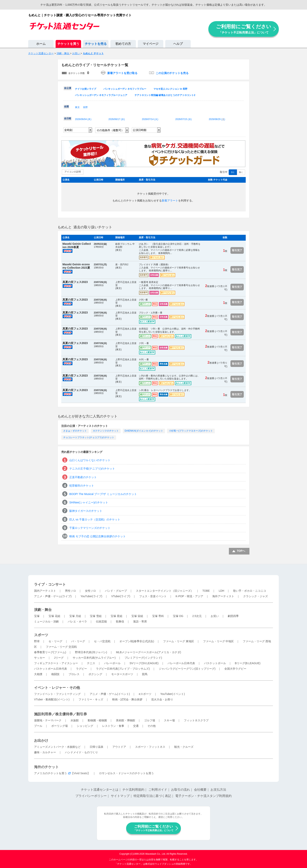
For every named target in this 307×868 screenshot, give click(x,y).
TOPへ (241, 551)
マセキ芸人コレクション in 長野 (170, 89)
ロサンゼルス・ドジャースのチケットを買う (126, 773)
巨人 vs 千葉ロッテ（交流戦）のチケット (95, 519)
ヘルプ (178, 44)
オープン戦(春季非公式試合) (137, 641)
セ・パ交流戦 (102, 641)
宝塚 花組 (54, 616)
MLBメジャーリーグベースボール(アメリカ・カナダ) (148, 652)
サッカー (40, 658)
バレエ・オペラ (77, 621)
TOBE (206, 591)
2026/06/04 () (83, 119)
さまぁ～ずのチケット (75, 431)
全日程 (68, 118)
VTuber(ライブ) (121, 596)
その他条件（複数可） (110, 130)
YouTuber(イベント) (173, 694)
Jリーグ (59, 658)
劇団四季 (233, 616)
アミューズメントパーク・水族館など (57, 747)
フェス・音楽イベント (153, 596)
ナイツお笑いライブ (86, 89)
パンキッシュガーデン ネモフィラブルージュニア (101, 95)
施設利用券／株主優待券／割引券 (60, 714)
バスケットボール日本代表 (51, 669)
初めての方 (123, 44)
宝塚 (37, 616)
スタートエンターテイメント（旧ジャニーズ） (165, 591)
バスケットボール (215, 663)
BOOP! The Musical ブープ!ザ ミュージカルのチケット (103, 494)
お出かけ (41, 741)
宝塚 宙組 (137, 616)
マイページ (151, 44)
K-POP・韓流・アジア (190, 596)
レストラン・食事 (113, 726)
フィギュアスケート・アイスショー (56, 663)
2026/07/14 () (150, 119)
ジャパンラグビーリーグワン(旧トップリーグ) (187, 669)
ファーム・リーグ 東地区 (179, 641)
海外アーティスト (223, 596)
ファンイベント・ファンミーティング (57, 694)
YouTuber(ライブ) (91, 596)
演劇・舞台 (43, 610)
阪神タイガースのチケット (86, 511)
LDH (221, 591)
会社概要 (200, 790)
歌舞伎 (120, 621)
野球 (37, 641)
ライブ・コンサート (50, 584)
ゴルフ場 (150, 720)
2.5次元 (197, 616)
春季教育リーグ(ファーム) (50, 652)
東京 (77, 107)
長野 (85, 107)
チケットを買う (68, 44)
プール (38, 726)
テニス (91, 663)
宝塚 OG (178, 616)
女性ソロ (90, 591)
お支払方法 (218, 790)
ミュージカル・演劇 (46, 621)
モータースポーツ (122, 674)
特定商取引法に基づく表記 (152, 796)
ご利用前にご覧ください (244, 29)
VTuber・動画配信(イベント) (52, 699)
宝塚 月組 (75, 616)
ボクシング (95, 674)
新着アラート (170, 201)
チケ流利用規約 (133, 790)
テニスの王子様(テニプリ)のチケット (92, 469)
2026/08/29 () (217, 119)
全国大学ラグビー (235, 669)
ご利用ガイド (158, 790)
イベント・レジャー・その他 (57, 688)
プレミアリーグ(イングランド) (143, 658)
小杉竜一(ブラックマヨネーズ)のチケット (191, 431)
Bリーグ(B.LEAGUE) (248, 663)
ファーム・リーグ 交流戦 (61, 647)
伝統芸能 (101, 621)
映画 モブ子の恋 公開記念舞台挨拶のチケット (98, 536)
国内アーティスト (45, 591)
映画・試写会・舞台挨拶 (127, 699)
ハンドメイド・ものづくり (81, 752)
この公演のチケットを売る (172, 73)
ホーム (41, 44)
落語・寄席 (140, 621)
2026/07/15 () (183, 119)
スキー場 (169, 720)
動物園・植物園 (97, 720)
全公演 (68, 88)
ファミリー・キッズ (91, 699)
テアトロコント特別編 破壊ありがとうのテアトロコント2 (165, 95)
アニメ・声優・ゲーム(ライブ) (53, 596)
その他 (152, 726)
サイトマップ (120, 796)
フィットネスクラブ (196, 720)
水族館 (75, 720)
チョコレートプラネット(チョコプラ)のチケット (89, 437)
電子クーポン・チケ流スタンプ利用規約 (203, 796)
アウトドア (119, 747)
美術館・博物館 (126, 720)
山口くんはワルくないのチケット (90, 460)
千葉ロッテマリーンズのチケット (90, 528)
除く (241, 172)
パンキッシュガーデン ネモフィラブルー (125, 89)
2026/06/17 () (117, 119)
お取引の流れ (181, 790)
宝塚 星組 (116, 616)
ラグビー (81, 669)
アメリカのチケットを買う (51, 773)
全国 (66, 107)
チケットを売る (96, 44)
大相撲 (38, 674)
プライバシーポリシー (91, 796)
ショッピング (85, 726)
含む (233, 172)
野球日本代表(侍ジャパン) (91, 652)
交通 (136, 726)
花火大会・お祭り (162, 699)
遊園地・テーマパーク (48, 720)
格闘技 (55, 674)
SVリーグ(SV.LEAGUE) (144, 663)
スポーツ (41, 635)
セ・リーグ (55, 641)
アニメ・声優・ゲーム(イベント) (110, 694)
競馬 (145, 674)
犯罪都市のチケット (82, 486)
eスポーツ (145, 694)
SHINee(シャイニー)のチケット (89, 502)
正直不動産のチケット (83, 477)
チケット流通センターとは (100, 790)
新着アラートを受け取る (122, 73)
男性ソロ (70, 591)
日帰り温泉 (97, 747)
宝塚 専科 (158, 616)
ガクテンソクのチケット (106, 431)
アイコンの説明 (73, 172)
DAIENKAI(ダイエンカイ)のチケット (144, 431)
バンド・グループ (116, 591)
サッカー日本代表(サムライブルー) (94, 658)
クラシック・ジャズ (256, 596)
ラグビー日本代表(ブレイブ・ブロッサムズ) (123, 669)
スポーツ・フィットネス (150, 747)
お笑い (215, 616)
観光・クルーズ (184, 747)
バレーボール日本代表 (181, 663)
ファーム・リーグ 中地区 (219, 641)
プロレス (74, 674)
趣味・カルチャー (45, 752)
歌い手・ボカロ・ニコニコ (250, 591)
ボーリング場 (60, 726)
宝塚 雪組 (96, 616)
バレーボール (112, 663)
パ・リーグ (78, 641)
